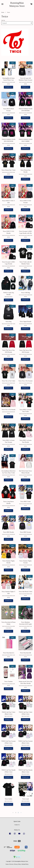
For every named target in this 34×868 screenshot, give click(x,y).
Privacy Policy (18, 864)
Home (3, 12)
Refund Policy (25, 864)
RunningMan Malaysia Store (17, 4)
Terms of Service (9, 864)
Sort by (3, 20)
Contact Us (17, 825)
